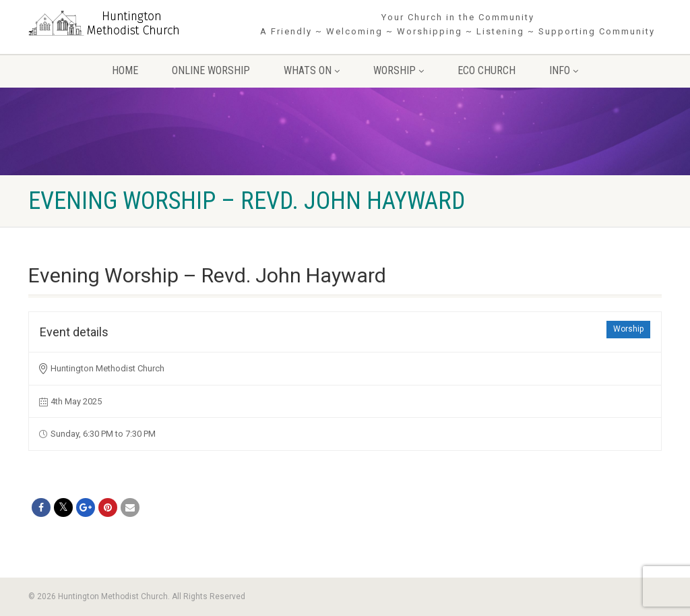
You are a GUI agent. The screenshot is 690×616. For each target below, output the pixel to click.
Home (125, 70)
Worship (399, 70)
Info (564, 70)
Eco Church (487, 70)
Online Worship (211, 70)
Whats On (312, 70)
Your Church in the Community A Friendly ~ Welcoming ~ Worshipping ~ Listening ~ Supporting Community (458, 24)
